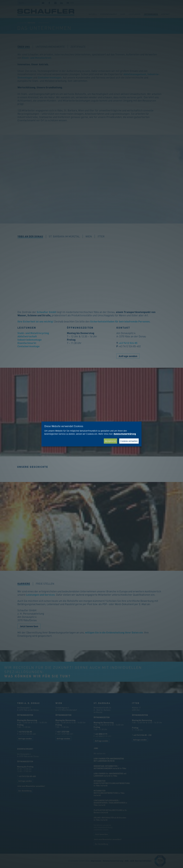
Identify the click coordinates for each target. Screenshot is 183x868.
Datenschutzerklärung (125, 434)
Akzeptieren (110, 441)
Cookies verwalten (129, 441)
